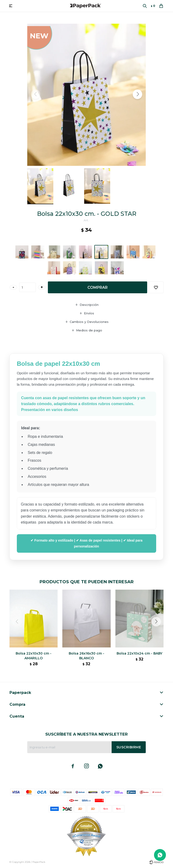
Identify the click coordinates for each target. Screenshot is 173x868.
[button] (137, 94)
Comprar (98, 287)
